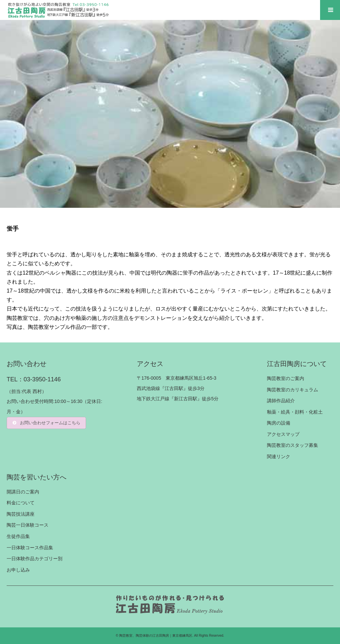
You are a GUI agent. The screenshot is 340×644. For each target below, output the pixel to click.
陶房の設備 (279, 423)
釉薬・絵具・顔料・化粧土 (295, 412)
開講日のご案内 (23, 492)
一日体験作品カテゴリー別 (35, 559)
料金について (21, 503)
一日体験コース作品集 (30, 548)
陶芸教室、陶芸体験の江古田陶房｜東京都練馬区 (156, 636)
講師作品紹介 (281, 401)
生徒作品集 (18, 536)
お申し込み (18, 570)
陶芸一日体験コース (28, 525)
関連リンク (279, 456)
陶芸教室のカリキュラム (293, 390)
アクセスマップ (283, 434)
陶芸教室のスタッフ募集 (293, 445)
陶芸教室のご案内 (286, 378)
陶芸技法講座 (21, 514)
